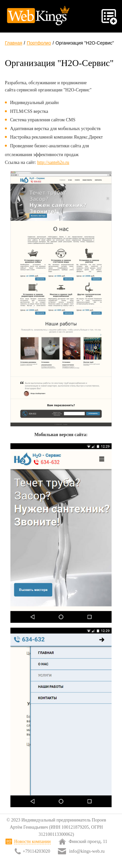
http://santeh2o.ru (53, 162)
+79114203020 (36, 851)
